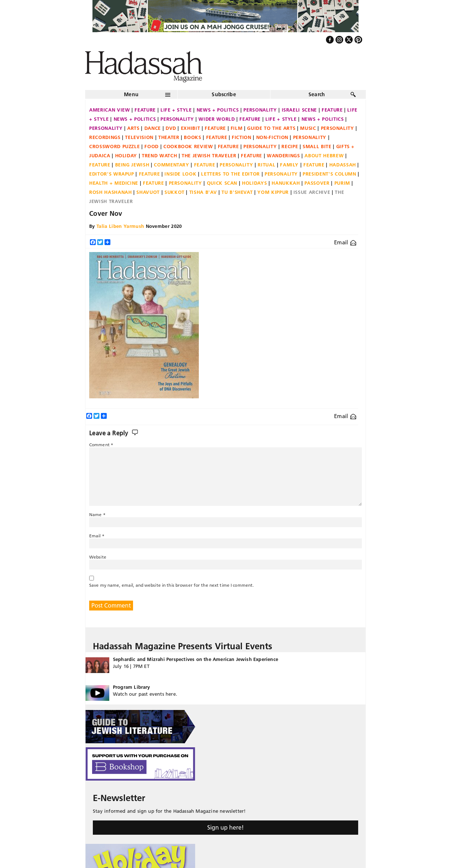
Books (192, 137)
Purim (342, 183)
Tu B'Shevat (237, 192)
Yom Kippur (273, 192)
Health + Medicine (114, 183)
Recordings (105, 137)
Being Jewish (132, 165)
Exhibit (191, 128)
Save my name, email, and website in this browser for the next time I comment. (171, 585)
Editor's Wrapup (112, 174)
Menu (131, 94)
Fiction (242, 137)
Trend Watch (159, 155)
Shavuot (148, 192)
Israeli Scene (299, 110)
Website (98, 557)
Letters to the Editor (230, 174)
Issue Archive (312, 192)
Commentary (172, 165)
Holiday (126, 155)
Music (308, 128)
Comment (101, 445)
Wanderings (283, 155)
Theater (169, 137)
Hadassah (343, 165)
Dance (153, 128)
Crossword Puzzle (114, 146)
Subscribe (224, 94)
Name (97, 514)
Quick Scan (222, 183)
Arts (133, 128)
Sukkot (175, 192)
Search (317, 94)
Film (237, 128)
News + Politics (218, 110)
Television (139, 137)
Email (345, 242)
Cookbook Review (188, 146)
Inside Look (180, 174)
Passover (317, 183)
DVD (171, 128)
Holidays (254, 183)
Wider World (217, 119)
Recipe (290, 146)
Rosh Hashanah (110, 192)
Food (151, 146)
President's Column (329, 174)
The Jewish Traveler (209, 155)
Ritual (266, 165)
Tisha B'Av (203, 192)
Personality (260, 110)
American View (109, 110)
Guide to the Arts (271, 128)
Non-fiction (272, 137)
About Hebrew (324, 155)
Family (289, 165)
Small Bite (317, 146)
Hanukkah (286, 183)
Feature (145, 110)
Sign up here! (225, 827)
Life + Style (176, 110)
